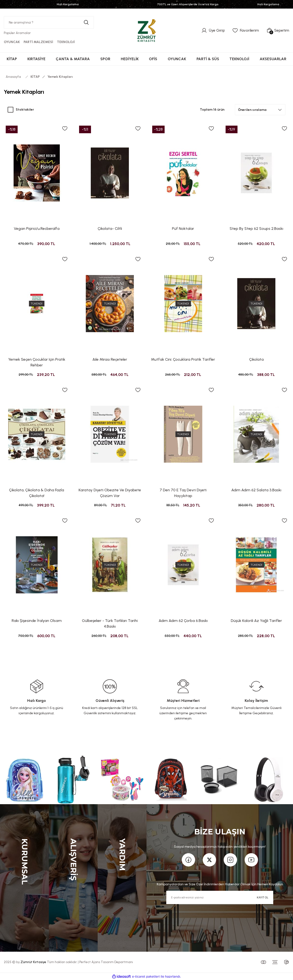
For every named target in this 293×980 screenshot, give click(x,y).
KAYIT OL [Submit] (263, 897)
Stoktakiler (25, 110)
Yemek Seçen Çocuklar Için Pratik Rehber (37, 362)
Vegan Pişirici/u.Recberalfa (37, 229)
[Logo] (146, 30)
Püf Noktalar (183, 229)
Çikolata (256, 359)
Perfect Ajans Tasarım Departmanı (106, 962)
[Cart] (278, 30)
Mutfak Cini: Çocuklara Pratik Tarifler (183, 359)
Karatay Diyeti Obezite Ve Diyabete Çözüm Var (110, 493)
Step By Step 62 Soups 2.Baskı (256, 229)
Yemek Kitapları (60, 77)
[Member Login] (213, 30)
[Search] (49, 22)
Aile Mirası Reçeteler (110, 359)
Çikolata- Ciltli (110, 229)
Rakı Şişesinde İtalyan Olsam (37, 621)
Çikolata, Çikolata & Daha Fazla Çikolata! (37, 493)
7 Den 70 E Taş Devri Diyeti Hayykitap (183, 493)
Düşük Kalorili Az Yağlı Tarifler (256, 621)
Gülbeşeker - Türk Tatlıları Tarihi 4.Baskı (110, 623)
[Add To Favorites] (65, 128)
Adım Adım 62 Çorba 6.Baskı (183, 621)
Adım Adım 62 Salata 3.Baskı (256, 490)
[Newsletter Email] (220, 897)
